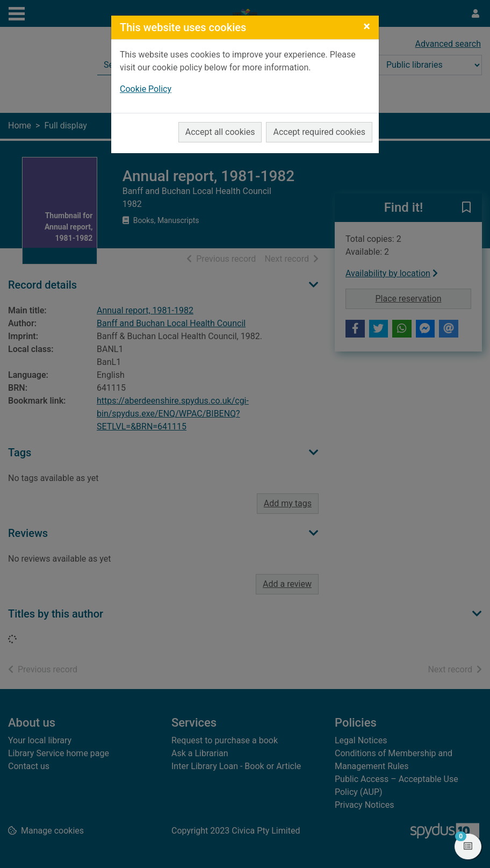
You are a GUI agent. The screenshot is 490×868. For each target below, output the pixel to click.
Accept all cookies (220, 132)
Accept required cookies (319, 132)
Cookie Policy (146, 89)
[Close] (367, 26)
